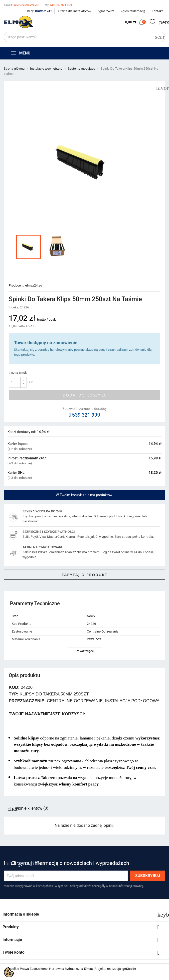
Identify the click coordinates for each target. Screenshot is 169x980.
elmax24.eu (34, 285)
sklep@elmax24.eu (21, 5)
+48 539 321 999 (58, 5)
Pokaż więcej (85, 651)
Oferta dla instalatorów (75, 11)
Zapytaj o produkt (85, 575)
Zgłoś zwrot (106, 11)
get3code (129, 969)
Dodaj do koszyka (84, 395)
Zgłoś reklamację (133, 11)
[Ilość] (15, 382)
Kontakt (157, 11)
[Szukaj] (84, 37)
